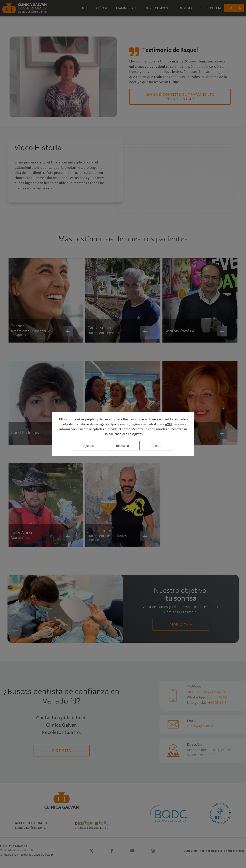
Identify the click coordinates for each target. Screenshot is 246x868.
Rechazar (123, 446)
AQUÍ (169, 424)
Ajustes (137, 434)
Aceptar (157, 446)
